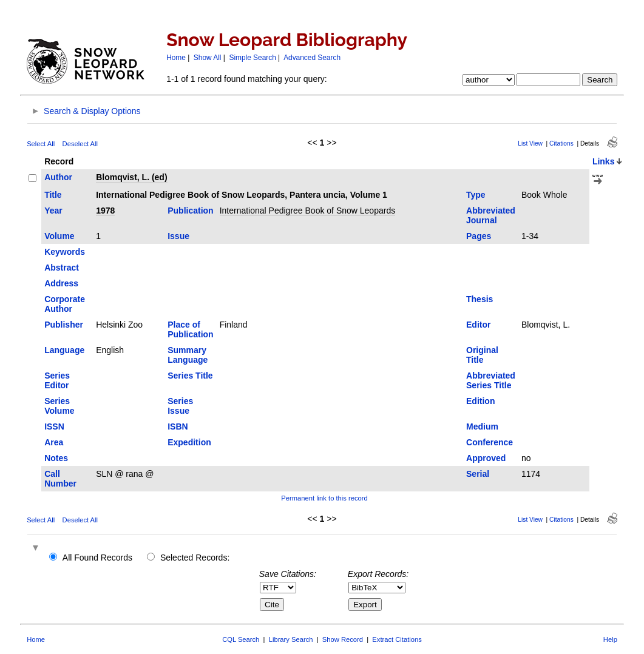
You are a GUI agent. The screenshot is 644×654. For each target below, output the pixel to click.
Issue (178, 236)
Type (476, 195)
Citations (561, 143)
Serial (478, 474)
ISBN (178, 426)
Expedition (189, 442)
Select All (41, 144)
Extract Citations (397, 639)
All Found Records (97, 558)
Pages (479, 236)
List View (530, 143)
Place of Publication (190, 329)
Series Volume (59, 406)
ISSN (54, 426)
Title (53, 195)
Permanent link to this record (324, 498)
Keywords (65, 252)
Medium (482, 426)
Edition (480, 401)
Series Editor (57, 380)
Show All (208, 58)
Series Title (190, 376)
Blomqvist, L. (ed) (131, 177)
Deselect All (80, 144)
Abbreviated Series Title (491, 380)
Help (610, 639)
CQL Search (241, 639)
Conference (490, 442)
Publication (190, 211)
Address (61, 283)
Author (58, 177)
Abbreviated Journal (491, 215)
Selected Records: (195, 558)
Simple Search (252, 58)
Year (53, 211)
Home (176, 58)
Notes (56, 458)
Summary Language (188, 355)
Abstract (62, 268)
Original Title (482, 355)
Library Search (291, 639)
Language (64, 350)
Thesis (480, 299)
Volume (59, 236)
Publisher (64, 325)
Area (54, 442)
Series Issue (180, 406)
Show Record (343, 639)
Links (604, 161)
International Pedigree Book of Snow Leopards (308, 211)
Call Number (60, 479)
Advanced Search (312, 58)
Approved (486, 458)
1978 (105, 211)
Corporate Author (65, 304)
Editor (478, 325)
